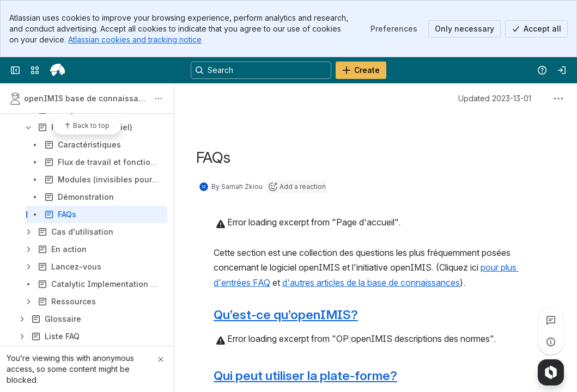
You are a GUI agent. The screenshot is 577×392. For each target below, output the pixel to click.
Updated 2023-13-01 (495, 98)
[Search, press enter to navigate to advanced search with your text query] (261, 70)
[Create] (361, 70)
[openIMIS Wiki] (57, 70)
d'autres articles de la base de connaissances (371, 283)
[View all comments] (551, 320)
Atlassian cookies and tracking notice (135, 39)
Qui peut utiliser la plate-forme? (305, 375)
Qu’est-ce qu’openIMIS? (286, 315)
